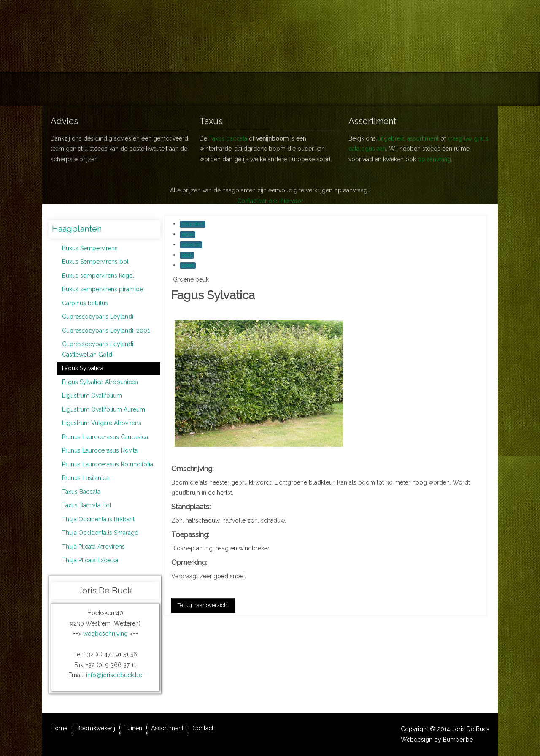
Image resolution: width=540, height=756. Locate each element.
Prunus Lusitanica (85, 478)
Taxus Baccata (81, 492)
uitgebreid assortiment (408, 135)
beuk (187, 255)
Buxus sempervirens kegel (98, 276)
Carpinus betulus (85, 303)
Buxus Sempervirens (90, 248)
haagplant (193, 224)
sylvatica (191, 245)
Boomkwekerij (222, 89)
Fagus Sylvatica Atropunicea (100, 382)
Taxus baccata (228, 135)
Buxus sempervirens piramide (103, 289)
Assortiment (315, 89)
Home (175, 89)
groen (188, 265)
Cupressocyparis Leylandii (98, 317)
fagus (188, 234)
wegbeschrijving (105, 634)
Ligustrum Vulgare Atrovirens (102, 423)
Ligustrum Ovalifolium (92, 396)
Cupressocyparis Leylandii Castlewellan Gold (98, 349)
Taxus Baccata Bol (87, 505)
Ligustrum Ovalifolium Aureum (104, 409)
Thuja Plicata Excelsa (90, 560)
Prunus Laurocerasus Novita (100, 450)
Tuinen (270, 89)
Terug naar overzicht (203, 605)
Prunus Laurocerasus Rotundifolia (108, 464)
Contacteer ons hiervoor (270, 213)
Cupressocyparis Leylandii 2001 (106, 331)
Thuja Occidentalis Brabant (98, 519)
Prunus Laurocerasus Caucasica (105, 437)
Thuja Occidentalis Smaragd (100, 533)
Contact (361, 89)
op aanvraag (434, 156)
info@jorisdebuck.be (114, 675)
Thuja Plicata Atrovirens (93, 547)
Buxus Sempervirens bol (95, 262)
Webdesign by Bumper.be (437, 740)
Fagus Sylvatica (83, 368)
